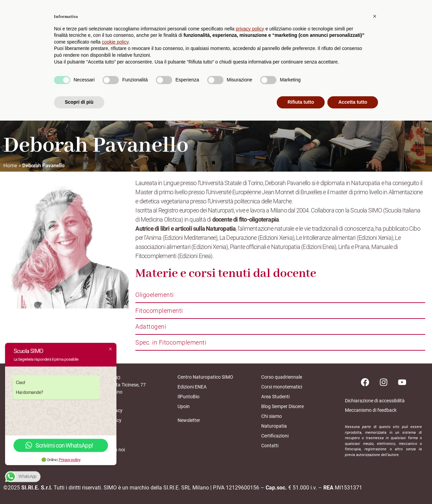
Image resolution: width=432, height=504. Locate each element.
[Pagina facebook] (365, 382)
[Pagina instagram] (383, 382)
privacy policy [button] (250, 412)
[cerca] (422, 24)
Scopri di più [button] (79, 485)
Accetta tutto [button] (353, 485)
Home (10, 166)
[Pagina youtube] (402, 382)
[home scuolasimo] (32, 24)
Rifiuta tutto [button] (301, 485)
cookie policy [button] (115, 425)
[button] (375, 400)
